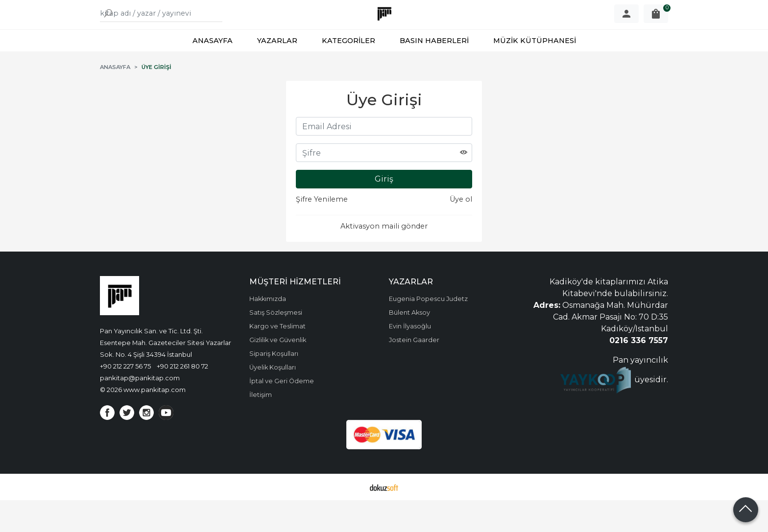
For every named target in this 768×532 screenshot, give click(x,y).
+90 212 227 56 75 (125, 398)
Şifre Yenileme (322, 231)
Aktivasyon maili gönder (384, 258)
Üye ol (461, 231)
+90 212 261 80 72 (182, 398)
